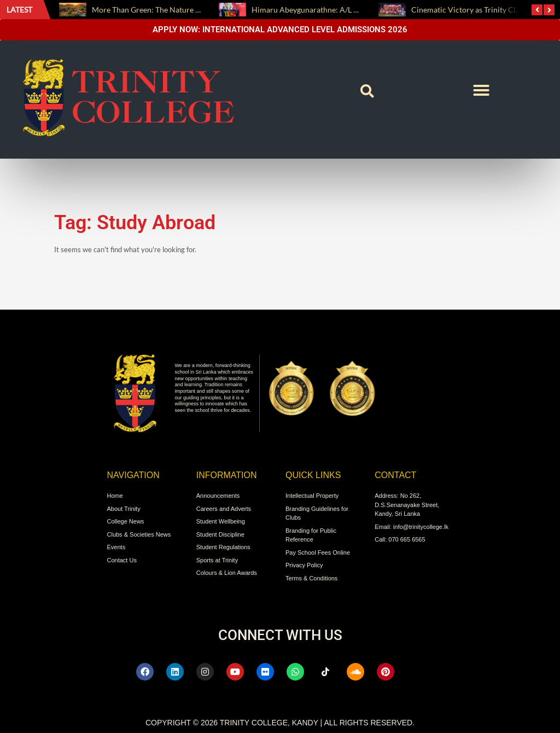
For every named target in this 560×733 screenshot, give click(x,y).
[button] (367, 91)
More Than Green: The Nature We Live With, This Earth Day (193, 10)
